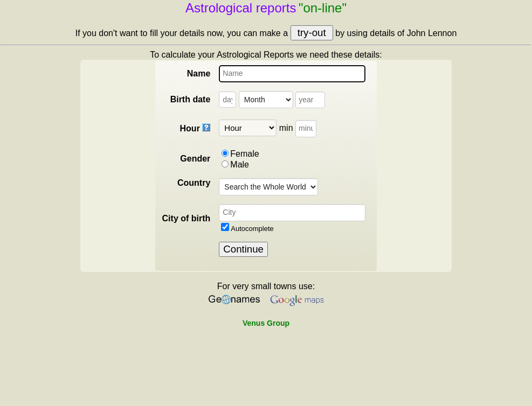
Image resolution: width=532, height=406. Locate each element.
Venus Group (266, 323)
